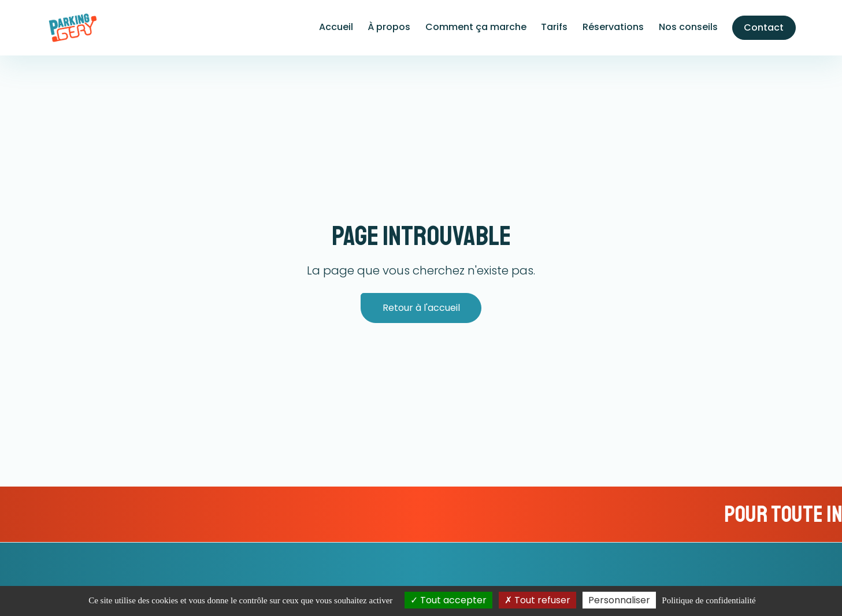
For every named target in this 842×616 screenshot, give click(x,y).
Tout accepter (448, 600)
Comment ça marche (476, 27)
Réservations (613, 27)
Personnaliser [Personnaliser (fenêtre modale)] (619, 600)
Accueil (336, 27)
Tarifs (554, 27)
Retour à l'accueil (421, 308)
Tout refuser (537, 600)
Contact (764, 27)
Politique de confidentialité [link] (709, 600)
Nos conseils (688, 27)
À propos (389, 27)
